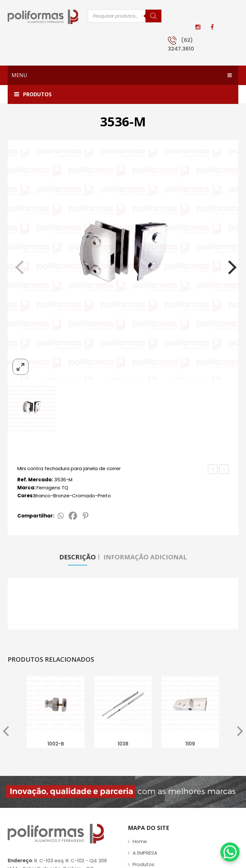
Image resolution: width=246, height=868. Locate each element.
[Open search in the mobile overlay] (125, 16)
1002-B (56, 744)
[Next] (228, 264)
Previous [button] (6, 732)
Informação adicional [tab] (145, 557)
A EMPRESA (145, 853)
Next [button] (240, 732)
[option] (56, 714)
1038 (123, 744)
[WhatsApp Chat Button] (230, 852)
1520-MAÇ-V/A (224, 470)
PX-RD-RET (213, 470)
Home (140, 842)
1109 (190, 744)
